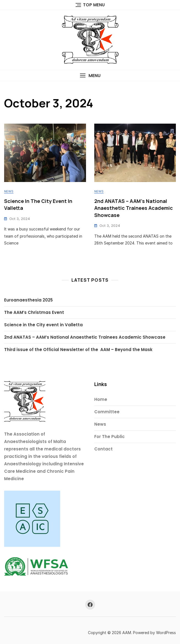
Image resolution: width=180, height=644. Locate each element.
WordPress (166, 633)
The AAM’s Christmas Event (34, 312)
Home (101, 399)
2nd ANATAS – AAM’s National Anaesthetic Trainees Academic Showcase (134, 208)
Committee (107, 412)
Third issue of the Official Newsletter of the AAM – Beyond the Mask (78, 350)
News (9, 191)
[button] (90, 76)
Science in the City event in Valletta (43, 325)
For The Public (110, 437)
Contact (103, 449)
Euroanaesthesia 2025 (28, 300)
